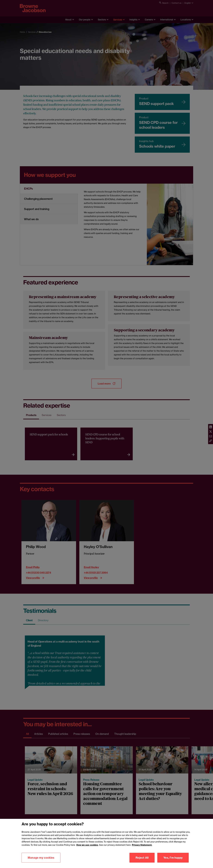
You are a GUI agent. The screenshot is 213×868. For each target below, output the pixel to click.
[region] (106, 843)
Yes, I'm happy (173, 858)
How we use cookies (87, 845)
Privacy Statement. (142, 845)
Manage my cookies (41, 858)
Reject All (142, 858)
